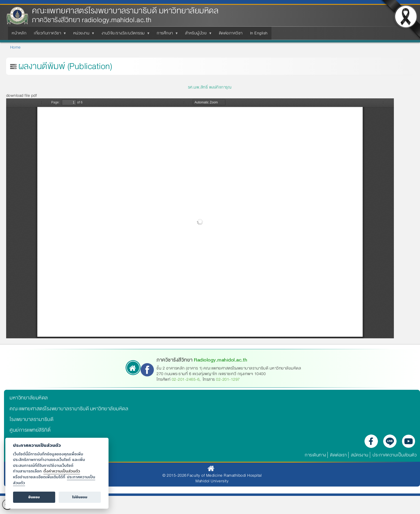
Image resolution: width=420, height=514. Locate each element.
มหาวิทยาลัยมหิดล (29, 398)
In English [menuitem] (259, 33)
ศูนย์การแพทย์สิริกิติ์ (30, 430)
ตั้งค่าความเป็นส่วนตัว (62, 471)
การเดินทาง (315, 455)
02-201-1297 (228, 379)
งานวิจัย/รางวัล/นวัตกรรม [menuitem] (124, 35)
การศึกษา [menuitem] (166, 35)
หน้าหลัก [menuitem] (19, 33)
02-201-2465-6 (186, 379)
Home (15, 47)
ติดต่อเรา (339, 455)
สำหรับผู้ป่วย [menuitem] (197, 35)
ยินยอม (34, 497)
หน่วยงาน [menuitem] (83, 35)
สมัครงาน (360, 455)
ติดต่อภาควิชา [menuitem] (231, 33)
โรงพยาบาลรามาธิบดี (31, 419)
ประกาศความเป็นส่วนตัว (395, 455)
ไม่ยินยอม (80, 497)
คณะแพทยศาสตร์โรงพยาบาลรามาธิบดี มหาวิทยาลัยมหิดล (125, 11)
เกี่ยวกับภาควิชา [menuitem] (49, 35)
